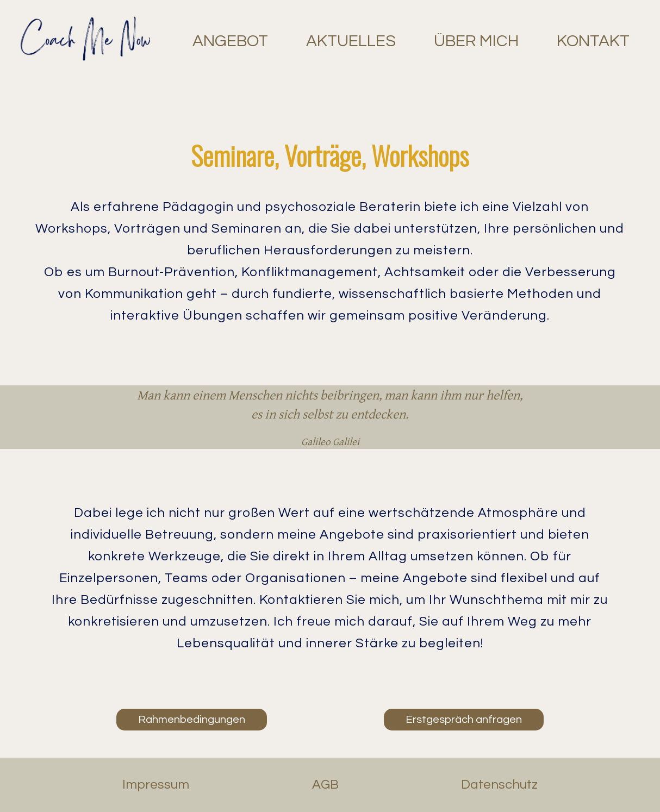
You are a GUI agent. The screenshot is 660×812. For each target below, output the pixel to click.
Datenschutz (499, 785)
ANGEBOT (230, 41)
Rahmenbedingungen (192, 720)
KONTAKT (593, 41)
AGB (325, 785)
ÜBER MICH (476, 41)
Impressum (156, 785)
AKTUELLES (351, 41)
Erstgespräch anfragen (464, 720)
